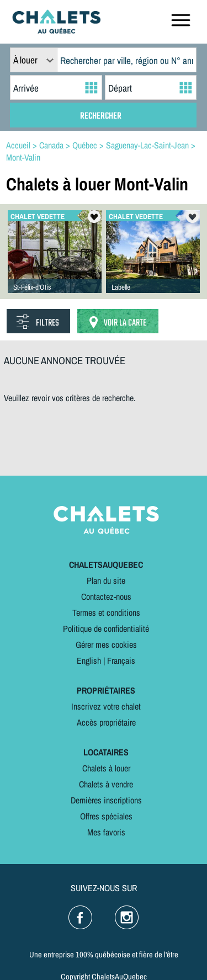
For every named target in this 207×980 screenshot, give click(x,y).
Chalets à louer (106, 768)
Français (121, 661)
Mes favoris (106, 832)
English (89, 661)
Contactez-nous (106, 596)
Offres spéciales (106, 816)
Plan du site (106, 580)
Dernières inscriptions (106, 800)
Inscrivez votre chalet (106, 706)
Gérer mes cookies (106, 645)
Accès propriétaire (106, 722)
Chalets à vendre (106, 784)
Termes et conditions (106, 612)
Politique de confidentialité (106, 629)
